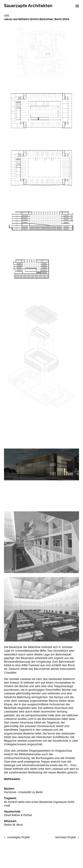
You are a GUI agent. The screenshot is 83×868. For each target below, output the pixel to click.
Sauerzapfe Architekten (28, 6)
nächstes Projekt (65, 837)
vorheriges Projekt (19, 837)
